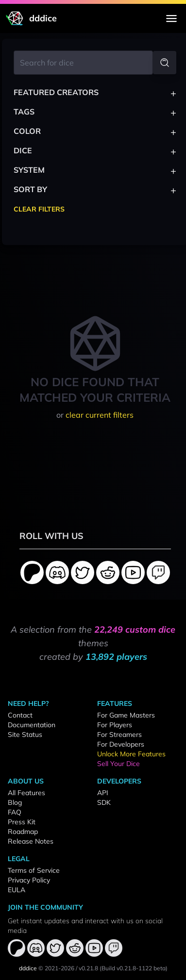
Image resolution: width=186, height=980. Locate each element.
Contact (20, 715)
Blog (15, 802)
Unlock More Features (131, 754)
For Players (115, 725)
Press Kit (22, 822)
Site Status (25, 735)
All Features (26, 793)
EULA (17, 890)
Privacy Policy (29, 880)
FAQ (15, 812)
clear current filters (100, 415)
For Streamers (119, 735)
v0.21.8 (88, 968)
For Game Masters (126, 715)
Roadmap (23, 832)
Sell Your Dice (118, 764)
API (103, 793)
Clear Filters (39, 209)
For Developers (121, 744)
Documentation (32, 725)
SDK (104, 802)
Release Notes (31, 841)
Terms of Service (34, 870)
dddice (28, 968)
